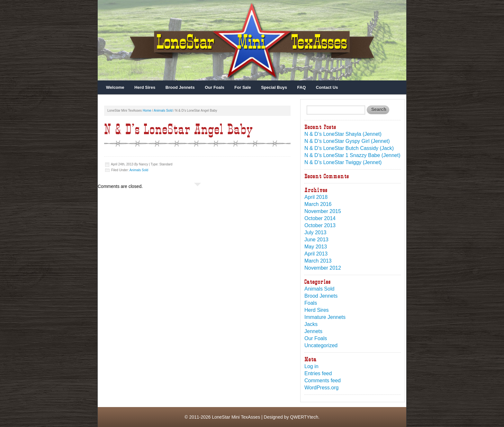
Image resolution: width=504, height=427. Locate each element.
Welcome (115, 87)
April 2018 (316, 197)
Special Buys (274, 87)
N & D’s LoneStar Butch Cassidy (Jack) (349, 148)
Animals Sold (163, 111)
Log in (311, 366)
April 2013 (316, 254)
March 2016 (318, 204)
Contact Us (327, 87)
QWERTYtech (304, 417)
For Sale (243, 87)
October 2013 (320, 225)
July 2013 (315, 232)
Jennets (313, 331)
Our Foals (215, 87)
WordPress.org (321, 388)
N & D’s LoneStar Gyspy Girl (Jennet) (347, 141)
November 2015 (323, 211)
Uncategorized (321, 345)
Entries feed (318, 373)
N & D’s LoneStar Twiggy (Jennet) (343, 162)
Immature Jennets (325, 317)
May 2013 (316, 247)
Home (147, 111)
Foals (311, 303)
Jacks (311, 324)
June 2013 (316, 240)
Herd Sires (145, 87)
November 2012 (323, 268)
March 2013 (318, 261)
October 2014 (320, 218)
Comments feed (323, 381)
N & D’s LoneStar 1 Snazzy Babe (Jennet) (352, 155)
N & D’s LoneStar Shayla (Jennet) (343, 134)
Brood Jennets (180, 87)
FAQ (302, 87)
